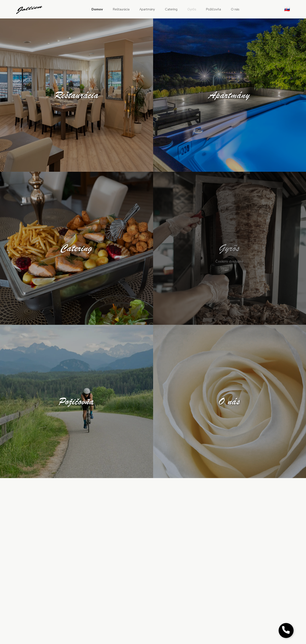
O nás (235, 9)
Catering (171, 9)
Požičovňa (213, 9)
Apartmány (147, 9)
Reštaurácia (121, 9)
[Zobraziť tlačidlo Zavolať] (286, 631)
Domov (97, 9)
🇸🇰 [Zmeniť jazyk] (287, 9)
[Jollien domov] (29, 9)
